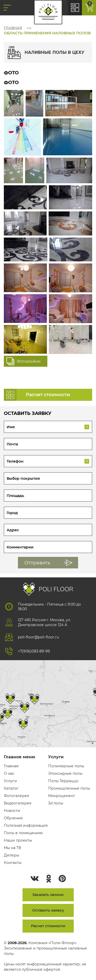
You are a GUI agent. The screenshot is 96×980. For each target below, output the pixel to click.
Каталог (11, 788)
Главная (13, 28)
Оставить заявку (48, 910)
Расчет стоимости (48, 926)
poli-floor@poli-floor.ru (38, 637)
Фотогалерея (16, 796)
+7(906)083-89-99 (34, 651)
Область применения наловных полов (47, 33)
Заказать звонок (48, 895)
